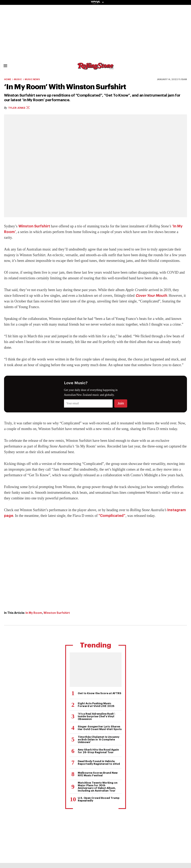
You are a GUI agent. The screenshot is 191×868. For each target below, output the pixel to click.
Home (8, 79)
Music (18, 79)
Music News (32, 79)
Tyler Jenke (19, 108)
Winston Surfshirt (34, 226)
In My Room (34, 613)
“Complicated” (112, 516)
